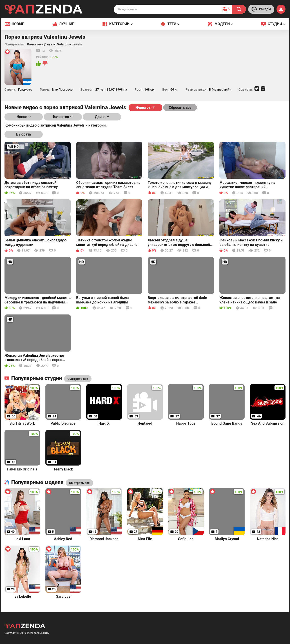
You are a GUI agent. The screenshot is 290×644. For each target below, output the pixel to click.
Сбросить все (180, 108)
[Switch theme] (281, 9)
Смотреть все (79, 483)
